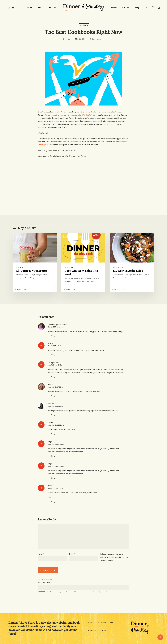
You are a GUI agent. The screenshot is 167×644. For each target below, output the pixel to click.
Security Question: (46, 579)
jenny (18, 289)
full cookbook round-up (71, 142)
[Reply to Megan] (51, 456)
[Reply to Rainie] (51, 396)
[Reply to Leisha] (51, 434)
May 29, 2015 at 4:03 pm (56, 327)
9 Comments (96, 39)
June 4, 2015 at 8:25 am (56, 406)
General (84, 25)
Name (41, 554)
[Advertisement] (83, 177)
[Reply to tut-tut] (51, 355)
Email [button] (111, 623)
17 (122, 289)
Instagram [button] (102, 623)
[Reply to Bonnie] (51, 502)
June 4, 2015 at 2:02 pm (56, 425)
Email (72, 554)
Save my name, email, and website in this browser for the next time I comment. (114, 557)
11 (74, 289)
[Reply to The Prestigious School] (51, 336)
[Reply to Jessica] (51, 415)
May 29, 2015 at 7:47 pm (56, 346)
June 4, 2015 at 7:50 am (56, 387)
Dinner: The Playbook (73, 236)
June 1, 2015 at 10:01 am (56, 365)
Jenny (68, 39)
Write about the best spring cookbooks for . (71, 115)
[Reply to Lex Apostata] (51, 377)
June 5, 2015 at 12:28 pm (56, 488)
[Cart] (159, 7)
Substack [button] (92, 623)
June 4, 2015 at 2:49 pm (56, 444)
